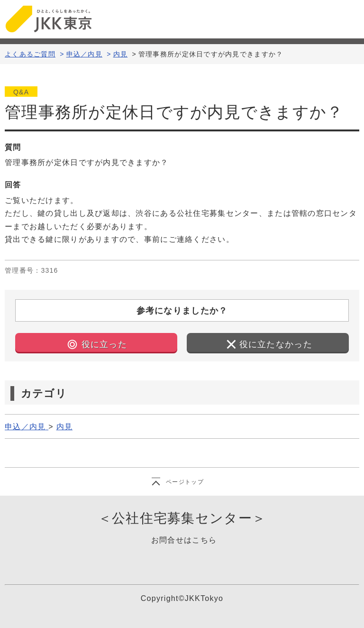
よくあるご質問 (30, 54)
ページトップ (185, 482)
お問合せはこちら (184, 540)
